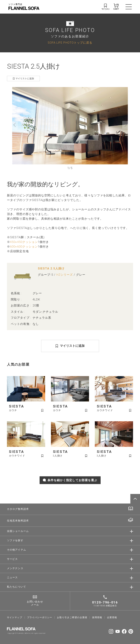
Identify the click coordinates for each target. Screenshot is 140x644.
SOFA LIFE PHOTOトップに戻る (70, 43)
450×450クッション (24, 242)
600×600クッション (24, 247)
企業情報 (112, 617)
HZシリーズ (65, 275)
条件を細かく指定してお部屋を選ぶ (70, 480)
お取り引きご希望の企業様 (72, 617)
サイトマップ (14, 617)
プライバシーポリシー (40, 617)
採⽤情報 (97, 617)
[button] (15, 125)
